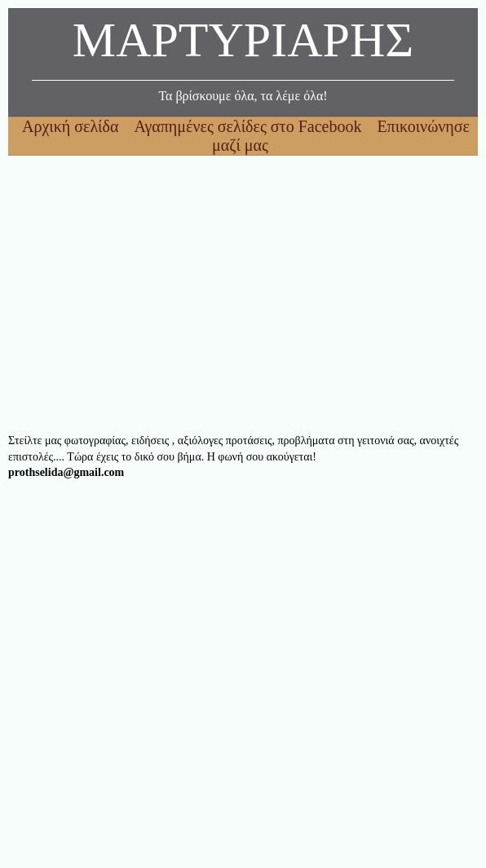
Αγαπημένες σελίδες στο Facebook (250, 126)
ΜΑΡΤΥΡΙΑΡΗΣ (243, 44)
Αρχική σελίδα (72, 126)
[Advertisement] (243, 294)
